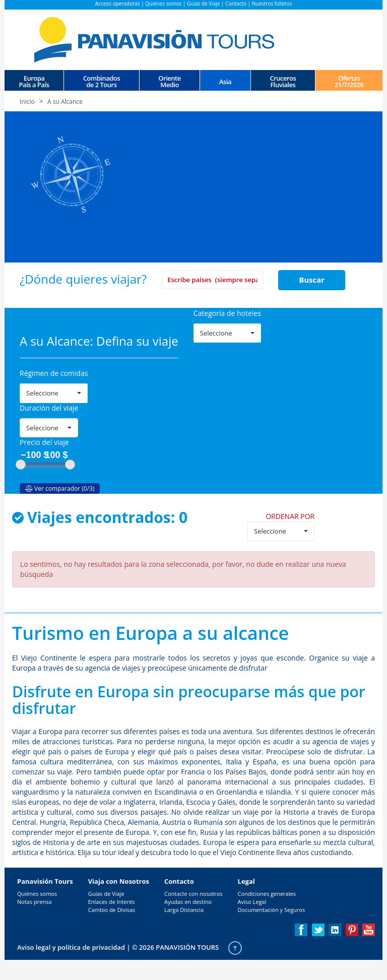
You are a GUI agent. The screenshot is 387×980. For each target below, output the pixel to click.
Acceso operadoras (118, 4)
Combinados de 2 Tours (102, 81)
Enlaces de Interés (112, 902)
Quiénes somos (163, 4)
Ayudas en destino (188, 902)
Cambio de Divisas (112, 910)
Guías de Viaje (203, 4)
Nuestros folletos (272, 4)
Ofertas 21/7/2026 (349, 81)
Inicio (27, 102)
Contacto (236, 4)
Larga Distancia (184, 910)
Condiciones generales (267, 894)
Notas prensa (35, 902)
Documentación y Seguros (272, 910)
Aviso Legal (252, 902)
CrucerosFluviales (283, 81)
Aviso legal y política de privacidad (71, 947)
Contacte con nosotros (193, 894)
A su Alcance (65, 102)
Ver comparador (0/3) (60, 488)
